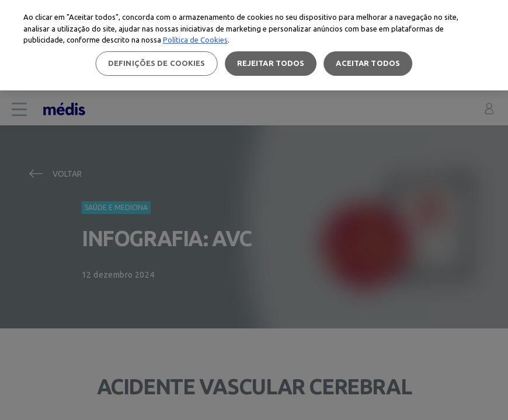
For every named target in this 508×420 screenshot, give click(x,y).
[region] (254, 45)
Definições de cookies (157, 63)
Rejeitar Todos (271, 63)
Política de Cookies (195, 40)
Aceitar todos (368, 63)
